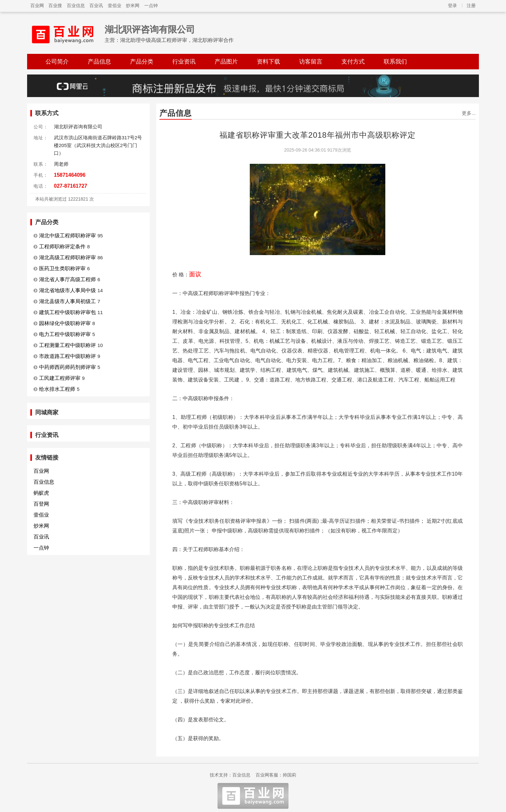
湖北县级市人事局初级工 (67, 301)
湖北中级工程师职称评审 (67, 236)
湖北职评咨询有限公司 (150, 30)
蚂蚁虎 (41, 493)
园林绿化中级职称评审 (65, 323)
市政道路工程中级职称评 (67, 356)
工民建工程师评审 (60, 378)
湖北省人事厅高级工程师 (67, 279)
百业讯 (96, 5)
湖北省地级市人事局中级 (67, 290)
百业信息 (76, 5)
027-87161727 (71, 186)
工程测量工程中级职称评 (67, 345)
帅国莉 (289, 775)
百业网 (37, 5)
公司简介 (57, 62)
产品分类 (142, 62)
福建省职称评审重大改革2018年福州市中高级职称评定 (317, 135)
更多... (469, 113)
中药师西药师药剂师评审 (67, 367)
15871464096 (70, 175)
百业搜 (55, 5)
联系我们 (395, 62)
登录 (452, 5)
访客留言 (311, 62)
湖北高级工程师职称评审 (67, 257)
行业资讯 (184, 62)
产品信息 (99, 62)
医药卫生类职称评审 (62, 268)
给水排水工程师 (57, 389)
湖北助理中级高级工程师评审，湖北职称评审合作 (177, 40)
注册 (471, 5)
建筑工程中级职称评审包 (67, 312)
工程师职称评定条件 (62, 247)
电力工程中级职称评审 (65, 334)
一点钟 (151, 5)
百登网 (41, 504)
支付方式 (353, 62)
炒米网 (133, 5)
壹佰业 (115, 5)
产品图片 (226, 62)
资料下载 (268, 62)
